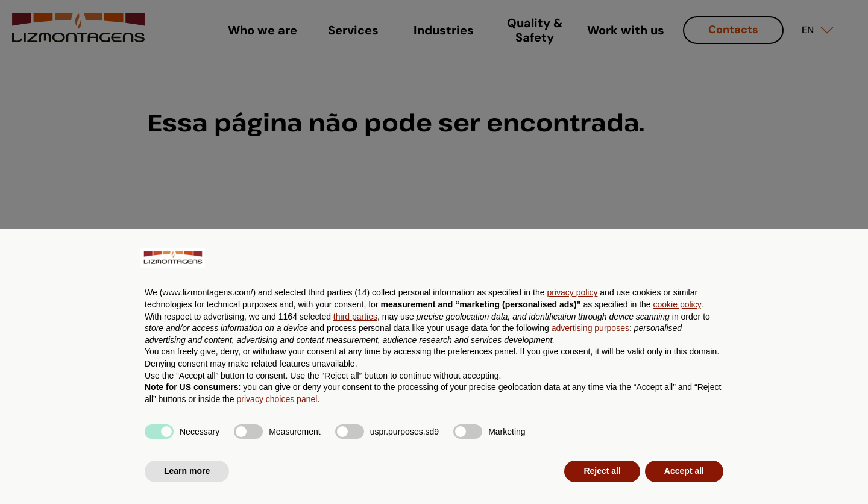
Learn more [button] (187, 471)
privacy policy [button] (572, 292)
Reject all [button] (602, 471)
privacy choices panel (277, 399)
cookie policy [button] (677, 304)
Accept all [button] (684, 471)
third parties (355, 317)
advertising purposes (590, 328)
